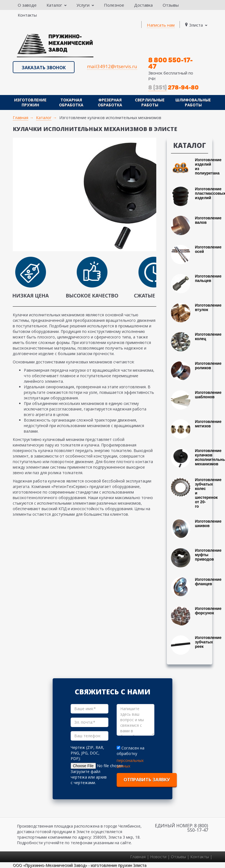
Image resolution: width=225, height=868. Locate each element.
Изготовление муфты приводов (208, 555)
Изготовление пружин (30, 102)
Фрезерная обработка (110, 102)
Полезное (114, 5)
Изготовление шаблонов (208, 395)
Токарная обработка (71, 102)
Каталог (57, 5)
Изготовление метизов (208, 424)
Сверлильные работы (150, 102)
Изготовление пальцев (208, 278)
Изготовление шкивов (208, 523)
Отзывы (171, 5)
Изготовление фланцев (208, 582)
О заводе (27, 5)
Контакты (27, 15)
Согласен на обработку (131, 751)
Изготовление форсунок (208, 611)
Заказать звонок (44, 68)
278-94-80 (173, 88)
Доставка (143, 5)
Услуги (85, 5)
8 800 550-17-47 (171, 63)
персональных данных (130, 763)
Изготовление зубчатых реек (208, 642)
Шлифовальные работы (193, 102)
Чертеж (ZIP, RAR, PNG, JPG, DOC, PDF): (87, 753)
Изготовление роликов (208, 366)
